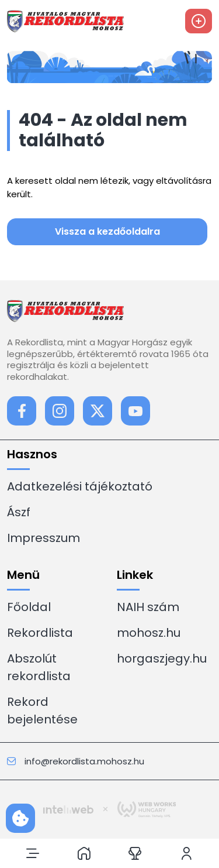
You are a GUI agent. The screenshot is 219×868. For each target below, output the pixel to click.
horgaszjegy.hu (162, 658)
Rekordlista (40, 633)
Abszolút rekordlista (39, 667)
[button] (33, 853)
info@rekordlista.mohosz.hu (76, 761)
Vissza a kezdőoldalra (107, 231)
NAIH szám (148, 607)
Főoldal (29, 607)
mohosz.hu (149, 633)
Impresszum (44, 538)
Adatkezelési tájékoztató (80, 486)
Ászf (19, 512)
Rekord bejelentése (42, 711)
